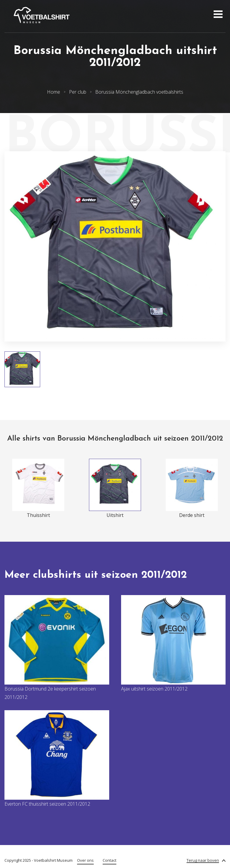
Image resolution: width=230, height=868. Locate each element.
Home (54, 92)
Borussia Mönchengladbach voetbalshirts (139, 92)
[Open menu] (217, 15)
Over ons (85, 860)
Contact (109, 860)
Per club (78, 92)
